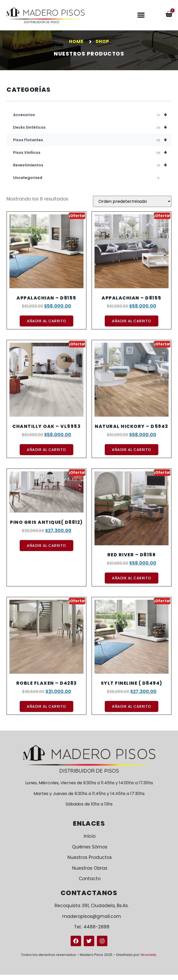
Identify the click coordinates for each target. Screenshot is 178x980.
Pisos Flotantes (92, 145)
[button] (141, 15)
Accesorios (92, 120)
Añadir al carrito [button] (46, 326)
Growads (148, 960)
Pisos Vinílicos (92, 158)
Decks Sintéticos (92, 133)
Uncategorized (87, 183)
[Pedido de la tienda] (132, 207)
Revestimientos (92, 170)
